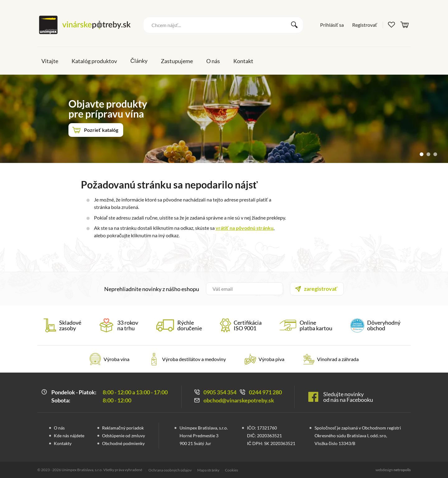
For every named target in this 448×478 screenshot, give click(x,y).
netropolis (402, 470)
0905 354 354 (220, 392)
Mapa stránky (208, 470)
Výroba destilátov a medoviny (194, 359)
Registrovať (365, 25)
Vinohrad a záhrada (338, 359)
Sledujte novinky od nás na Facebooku (348, 397)
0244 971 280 (265, 392)
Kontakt (243, 61)
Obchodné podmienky (123, 443)
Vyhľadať (294, 25)
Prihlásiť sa (332, 25)
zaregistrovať (321, 289)
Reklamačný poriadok (123, 428)
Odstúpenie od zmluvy (124, 436)
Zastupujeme (177, 61)
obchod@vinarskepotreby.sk (239, 400)
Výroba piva (271, 359)
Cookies (231, 470)
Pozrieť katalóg (101, 130)
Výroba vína (117, 359)
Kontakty (63, 443)
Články (139, 61)
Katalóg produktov (94, 61)
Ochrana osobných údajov (170, 470)
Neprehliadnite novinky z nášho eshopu (152, 289)
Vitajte (50, 61)
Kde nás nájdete (69, 436)
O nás (213, 61)
